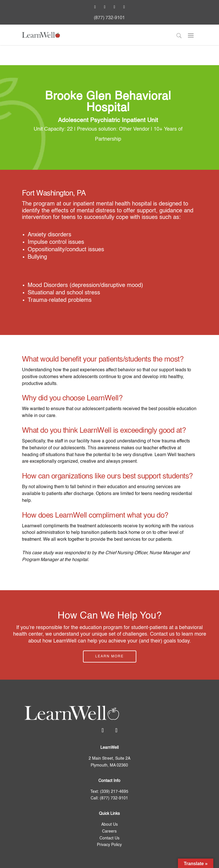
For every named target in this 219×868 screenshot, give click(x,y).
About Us (109, 825)
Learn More (109, 657)
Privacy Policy (109, 845)
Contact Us (109, 838)
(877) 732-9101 (109, 18)
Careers (109, 831)
